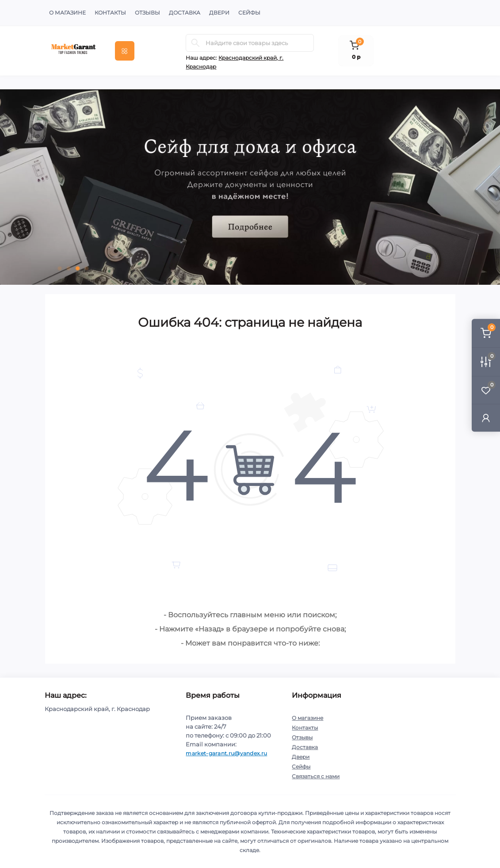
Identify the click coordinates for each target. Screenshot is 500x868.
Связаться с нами (316, 776)
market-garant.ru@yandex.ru (226, 753)
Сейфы (249, 13)
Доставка (185, 13)
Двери (219, 13)
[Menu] (125, 51)
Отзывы (147, 13)
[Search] (195, 43)
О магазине (67, 13)
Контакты (110, 13)
